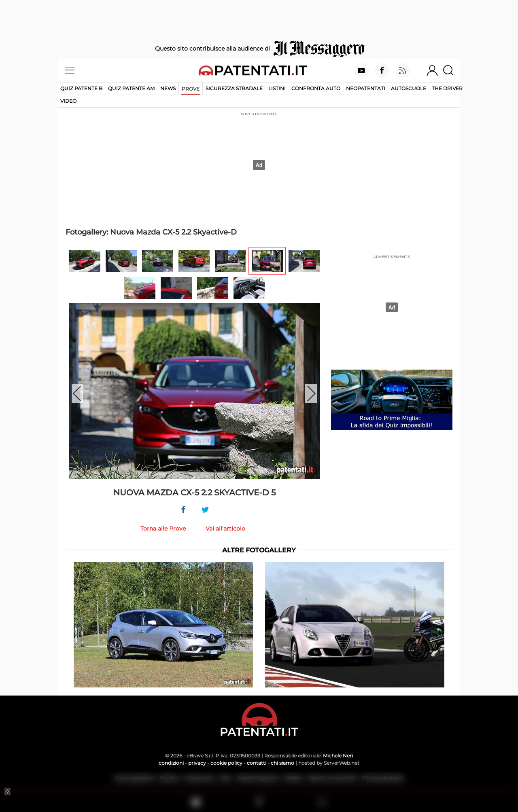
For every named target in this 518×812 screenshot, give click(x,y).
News (168, 88)
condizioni (171, 763)
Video (68, 101)
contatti (257, 763)
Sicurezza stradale (234, 88)
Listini (277, 88)
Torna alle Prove (163, 529)
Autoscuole (409, 88)
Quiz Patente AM (131, 88)
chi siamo (282, 763)
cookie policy (226, 763)
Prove (191, 89)
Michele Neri (338, 756)
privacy (197, 763)
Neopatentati (366, 88)
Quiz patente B (81, 88)
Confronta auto (316, 88)
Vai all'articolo (225, 529)
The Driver (447, 88)
